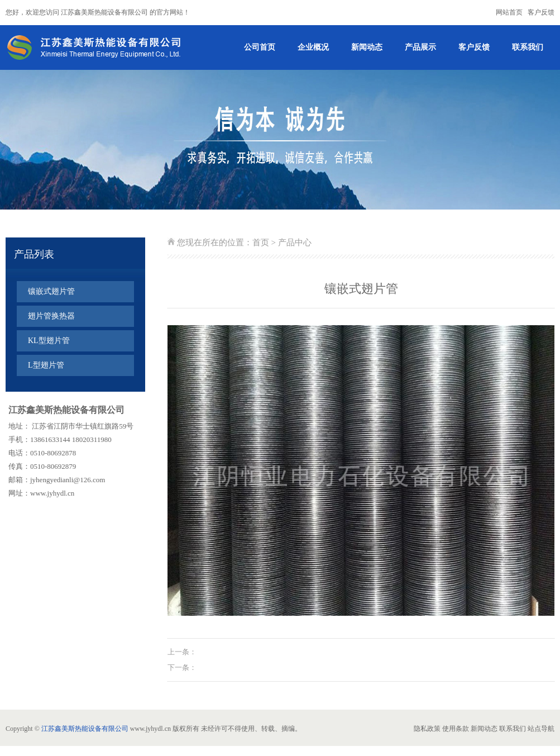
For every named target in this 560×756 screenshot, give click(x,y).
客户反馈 (541, 12)
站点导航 (541, 729)
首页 (261, 243)
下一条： (182, 667)
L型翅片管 (46, 365)
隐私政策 (427, 729)
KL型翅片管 (49, 341)
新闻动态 (367, 47)
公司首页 (260, 47)
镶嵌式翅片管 (51, 291)
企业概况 (313, 47)
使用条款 (456, 729)
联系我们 (528, 47)
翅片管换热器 (51, 316)
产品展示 (420, 47)
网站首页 (509, 12)
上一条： (182, 652)
